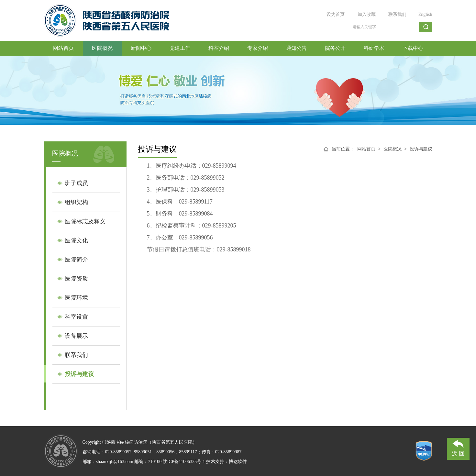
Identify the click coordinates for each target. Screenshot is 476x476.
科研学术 (374, 48)
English (425, 14)
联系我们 (397, 14)
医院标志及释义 (85, 221)
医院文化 (76, 240)
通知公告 (296, 48)
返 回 (458, 447)
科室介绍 (219, 48)
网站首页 (63, 48)
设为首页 (336, 14)
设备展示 (76, 336)
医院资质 (76, 279)
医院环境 (76, 298)
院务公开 (335, 48)
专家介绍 (258, 48)
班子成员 (76, 183)
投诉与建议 (79, 374)
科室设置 (76, 317)
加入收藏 (367, 14)
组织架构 (76, 202)
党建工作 (180, 48)
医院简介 (76, 260)
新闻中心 (141, 48)
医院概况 (102, 48)
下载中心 (413, 48)
